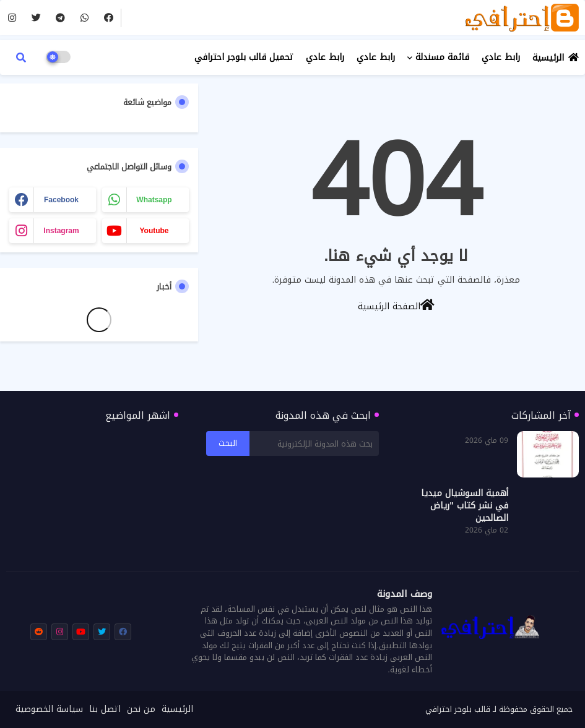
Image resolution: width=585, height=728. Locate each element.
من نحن (141, 709)
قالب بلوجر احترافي (458, 709)
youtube (154, 231)
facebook (61, 200)
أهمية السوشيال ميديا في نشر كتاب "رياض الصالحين (465, 506)
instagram (61, 231)
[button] (21, 58)
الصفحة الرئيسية (396, 306)
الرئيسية (548, 58)
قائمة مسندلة (442, 57)
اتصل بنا (105, 709)
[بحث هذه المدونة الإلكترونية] (314, 443)
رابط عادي (501, 57)
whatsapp (154, 200)
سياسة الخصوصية (49, 709)
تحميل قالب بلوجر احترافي (244, 57)
